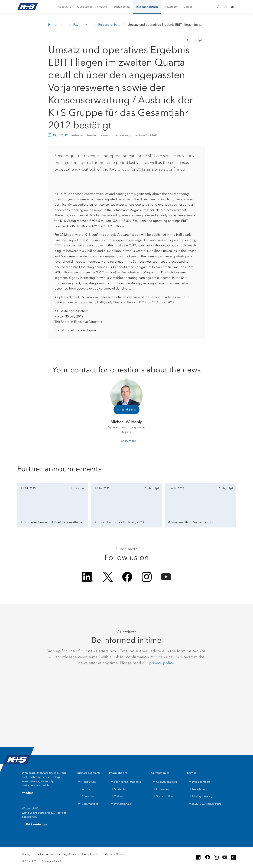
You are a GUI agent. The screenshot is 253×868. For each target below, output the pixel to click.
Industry (85, 789)
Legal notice (71, 854)
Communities (88, 804)
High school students (126, 782)
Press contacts (199, 782)
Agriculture (87, 782)
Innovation (161, 789)
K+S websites (35, 824)
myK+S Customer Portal (205, 804)
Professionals (121, 804)
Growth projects (165, 782)
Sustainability (163, 796)
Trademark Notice (113, 854)
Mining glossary (200, 796)
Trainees (118, 796)
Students (118, 789)
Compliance (90, 854)
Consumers (87, 796)
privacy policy (161, 663)
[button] (64, 7)
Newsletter (197, 789)
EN (232, 7)
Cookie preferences (47, 854)
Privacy (26, 854)
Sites (28, 793)
